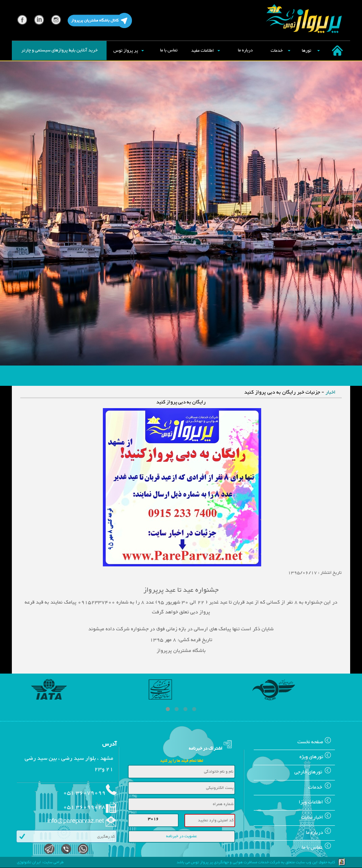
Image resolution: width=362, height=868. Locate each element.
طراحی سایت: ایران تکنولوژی (40, 862)
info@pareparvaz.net (76, 822)
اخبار (331, 392)
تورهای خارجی (315, 772)
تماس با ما (169, 50)
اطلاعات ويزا (317, 802)
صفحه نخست (316, 742)
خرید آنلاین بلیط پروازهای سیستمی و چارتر (59, 50)
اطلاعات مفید (202, 51)
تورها (307, 51)
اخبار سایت (318, 817)
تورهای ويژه (317, 757)
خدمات (277, 51)
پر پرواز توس (126, 51)
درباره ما (245, 50)
